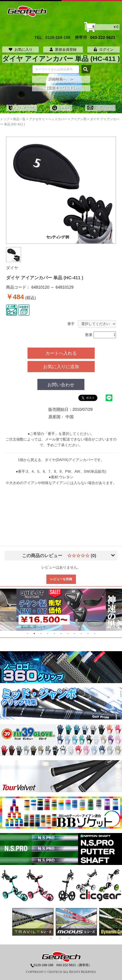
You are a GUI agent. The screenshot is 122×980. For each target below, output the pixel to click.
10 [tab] (88, 634)
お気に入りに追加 (61, 367)
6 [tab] (61, 634)
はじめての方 (22, 108)
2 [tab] (34, 634)
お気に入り (21, 49)
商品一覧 (19, 119)
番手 (71, 324)
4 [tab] (48, 634)
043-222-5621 (103, 37)
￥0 (102, 27)
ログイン (104, 49)
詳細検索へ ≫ (61, 79)
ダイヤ (12, 268)
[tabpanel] (61, 610)
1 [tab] (28, 634)
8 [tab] (75, 634)
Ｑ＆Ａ (61, 108)
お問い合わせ (100, 107)
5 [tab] (54, 634)
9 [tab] (81, 634)
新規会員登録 (63, 49)
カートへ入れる (61, 353)
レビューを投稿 (61, 579)
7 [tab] (68, 634)
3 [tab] (41, 634)
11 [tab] (95, 634)
